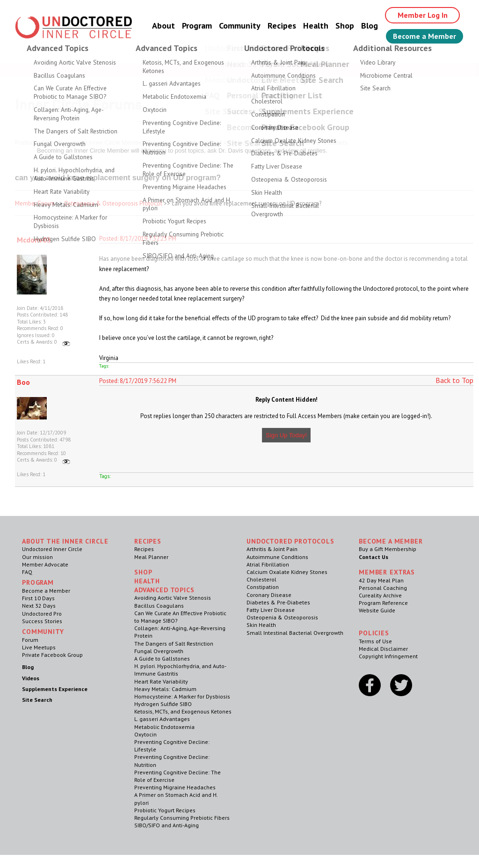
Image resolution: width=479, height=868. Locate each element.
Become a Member (425, 36)
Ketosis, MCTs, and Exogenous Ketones (183, 711)
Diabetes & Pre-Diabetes (278, 602)
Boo (23, 382)
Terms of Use (375, 641)
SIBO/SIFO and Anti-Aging (167, 825)
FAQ (27, 572)
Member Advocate (45, 564)
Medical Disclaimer (383, 649)
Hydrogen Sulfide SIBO (163, 704)
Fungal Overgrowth (159, 651)
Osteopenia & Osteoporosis (282, 617)
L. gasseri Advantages (162, 719)
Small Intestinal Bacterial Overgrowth (295, 633)
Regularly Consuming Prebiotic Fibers (182, 818)
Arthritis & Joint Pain (272, 549)
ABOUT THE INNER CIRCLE (65, 541)
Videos (31, 678)
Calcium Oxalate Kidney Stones (287, 572)
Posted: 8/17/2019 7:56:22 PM (138, 381)
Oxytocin (145, 734)
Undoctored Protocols (290, 541)
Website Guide (377, 610)
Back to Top (454, 380)
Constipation (263, 587)
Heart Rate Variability (161, 681)
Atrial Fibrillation (268, 564)
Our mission (37, 557)
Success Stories (42, 621)
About (163, 26)
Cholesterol (261, 579)
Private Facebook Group (52, 655)
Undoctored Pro (42, 614)
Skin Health (261, 625)
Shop (345, 26)
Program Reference (383, 603)
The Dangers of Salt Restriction (174, 644)
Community (240, 26)
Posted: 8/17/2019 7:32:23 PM (138, 239)
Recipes (282, 26)
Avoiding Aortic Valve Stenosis (173, 598)
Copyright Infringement (388, 656)
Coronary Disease (269, 595)
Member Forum (35, 203)
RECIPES (148, 541)
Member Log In (423, 15)
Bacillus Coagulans (159, 606)
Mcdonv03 (34, 240)
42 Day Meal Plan (381, 580)
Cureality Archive (380, 595)
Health (316, 26)
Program (197, 26)
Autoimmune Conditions (277, 557)
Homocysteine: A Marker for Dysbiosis (182, 696)
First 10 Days (38, 598)
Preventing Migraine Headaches (175, 787)
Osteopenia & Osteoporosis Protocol (113, 203)
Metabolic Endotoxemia (164, 727)
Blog (370, 26)
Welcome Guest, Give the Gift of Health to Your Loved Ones (239, 69)
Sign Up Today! (286, 435)
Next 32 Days (39, 606)
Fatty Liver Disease (271, 610)
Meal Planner (151, 557)
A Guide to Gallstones (162, 658)
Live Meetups (39, 647)
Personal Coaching (383, 588)
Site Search (37, 700)
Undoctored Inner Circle (52, 549)
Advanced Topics (164, 590)
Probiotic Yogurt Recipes (165, 810)
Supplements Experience (55, 689)
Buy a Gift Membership (388, 549)
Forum (30, 640)
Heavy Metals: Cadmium (165, 689)
